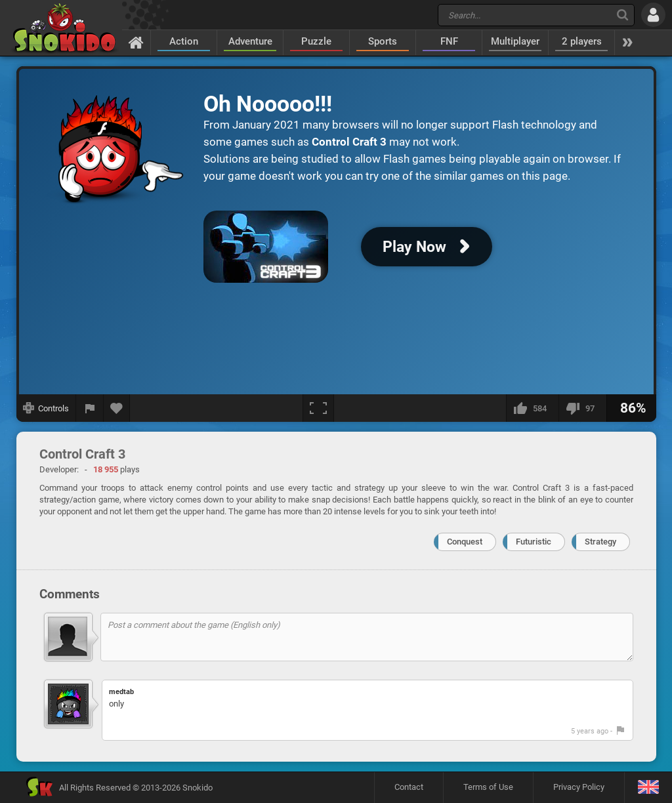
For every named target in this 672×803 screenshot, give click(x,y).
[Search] (622, 15)
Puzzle (316, 41)
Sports (383, 41)
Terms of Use (488, 787)
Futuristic (534, 542)
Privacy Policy (579, 787)
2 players (582, 41)
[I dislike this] (582, 408)
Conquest (465, 542)
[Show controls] (46, 408)
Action (184, 41)
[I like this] (532, 408)
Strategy (600, 542)
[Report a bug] (90, 408)
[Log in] (653, 15)
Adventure (250, 41)
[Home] (136, 42)
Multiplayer (515, 41)
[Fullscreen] (318, 408)
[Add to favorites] (117, 408)
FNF (449, 41)
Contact (409, 787)
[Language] (648, 788)
